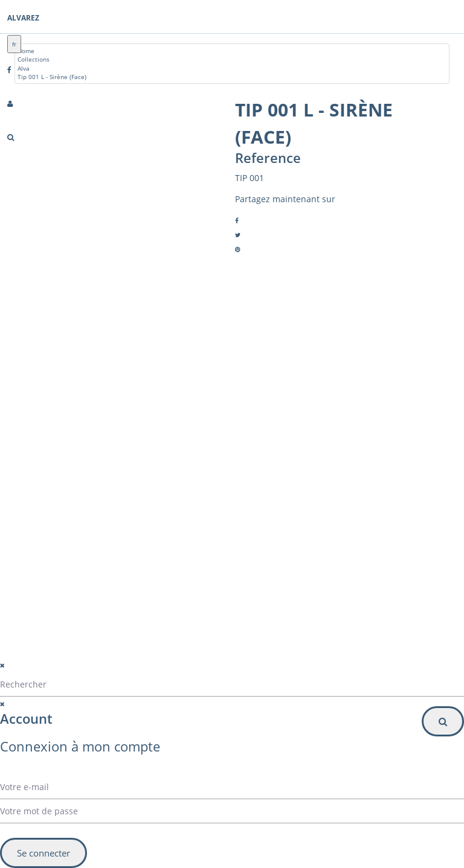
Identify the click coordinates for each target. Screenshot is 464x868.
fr (14, 44)
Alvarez (23, 18)
